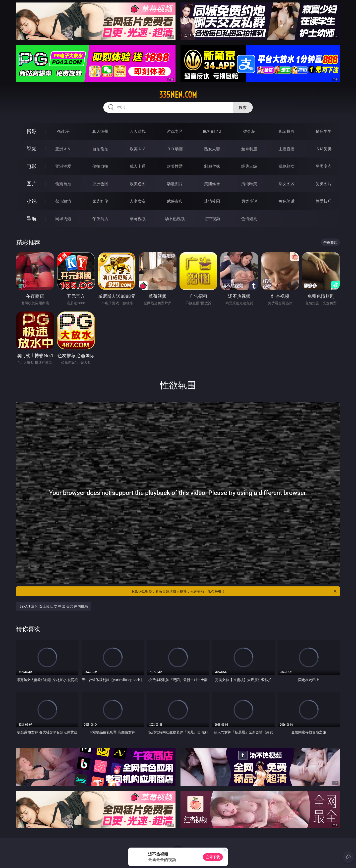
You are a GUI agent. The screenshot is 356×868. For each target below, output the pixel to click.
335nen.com (178, 95)
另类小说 (249, 201)
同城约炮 (63, 219)
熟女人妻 (212, 149)
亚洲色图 (100, 184)
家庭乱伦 (100, 201)
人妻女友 (138, 201)
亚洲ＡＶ (63, 149)
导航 (32, 218)
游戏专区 (175, 131)
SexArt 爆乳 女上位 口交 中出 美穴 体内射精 (54, 606)
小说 (32, 201)
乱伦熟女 (287, 166)
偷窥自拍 (63, 184)
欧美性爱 (175, 166)
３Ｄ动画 (175, 149)
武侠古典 (175, 201)
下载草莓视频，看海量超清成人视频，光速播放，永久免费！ (234, 591)
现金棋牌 (287, 131)
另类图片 (324, 184)
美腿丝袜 (212, 184)
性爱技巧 (324, 201)
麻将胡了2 (212, 131)
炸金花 (249, 131)
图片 (32, 184)
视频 (32, 149)
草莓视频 (138, 219)
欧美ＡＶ (138, 149)
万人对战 (138, 131)
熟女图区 (287, 184)
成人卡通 (138, 166)
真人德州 (100, 131)
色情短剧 (249, 219)
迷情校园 (212, 201)
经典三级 (249, 166)
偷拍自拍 (100, 166)
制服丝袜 (212, 166)
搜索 (243, 107)
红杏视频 (212, 219)
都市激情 (63, 201)
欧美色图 (138, 184)
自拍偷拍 (100, 149)
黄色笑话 (287, 201)
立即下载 (213, 857)
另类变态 (324, 166)
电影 (32, 166)
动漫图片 (175, 184)
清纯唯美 (249, 184)
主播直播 (287, 149)
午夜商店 (100, 219)
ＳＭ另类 (324, 149)
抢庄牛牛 (324, 131)
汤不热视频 (175, 219)
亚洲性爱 (63, 166)
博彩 (32, 131)
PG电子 (63, 131)
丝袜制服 (249, 149)
